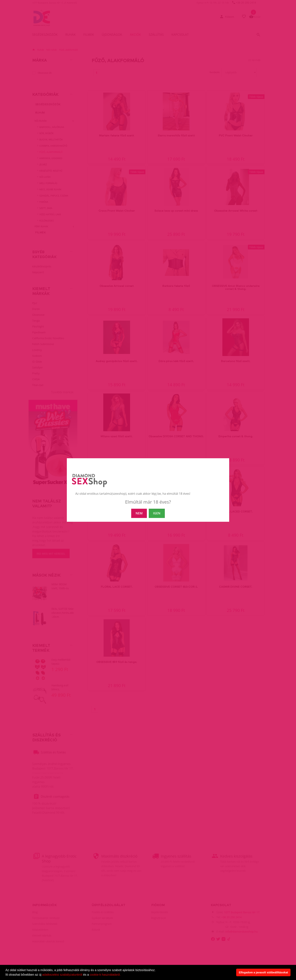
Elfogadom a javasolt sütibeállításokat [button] (263, 972)
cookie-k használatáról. (105, 975)
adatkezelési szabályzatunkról (62, 975)
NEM (139, 513)
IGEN (157, 513)
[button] (122, 975)
